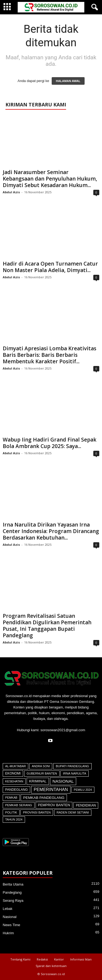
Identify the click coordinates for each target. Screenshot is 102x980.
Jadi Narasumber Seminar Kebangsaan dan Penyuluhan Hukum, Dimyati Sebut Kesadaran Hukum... (50, 179)
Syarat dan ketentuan (51, 966)
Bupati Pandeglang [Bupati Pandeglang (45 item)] (72, 766)
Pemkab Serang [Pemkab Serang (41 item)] (19, 805)
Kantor (59, 959)
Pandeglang (12, 892)
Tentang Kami (20, 959)
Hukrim (8, 933)
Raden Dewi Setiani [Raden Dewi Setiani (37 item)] (73, 812)
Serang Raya (13, 901)
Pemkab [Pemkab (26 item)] (11, 798)
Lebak (7, 909)
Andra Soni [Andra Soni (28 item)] (41, 766)
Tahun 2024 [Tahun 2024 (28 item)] (14, 819)
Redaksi (42, 959)
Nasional (10, 917)
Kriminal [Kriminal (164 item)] (38, 781)
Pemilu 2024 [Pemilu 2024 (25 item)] (83, 790)
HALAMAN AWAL (68, 81)
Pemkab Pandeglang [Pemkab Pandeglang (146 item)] (44, 798)
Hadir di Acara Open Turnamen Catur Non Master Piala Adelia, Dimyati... (50, 267)
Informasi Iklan (81, 959)
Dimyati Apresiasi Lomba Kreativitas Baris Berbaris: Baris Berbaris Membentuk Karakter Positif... (50, 355)
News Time (11, 925)
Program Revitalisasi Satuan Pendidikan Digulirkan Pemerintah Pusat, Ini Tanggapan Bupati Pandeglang (47, 626)
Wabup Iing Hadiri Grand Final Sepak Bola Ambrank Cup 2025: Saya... (50, 443)
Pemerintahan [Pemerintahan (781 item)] (51, 790)
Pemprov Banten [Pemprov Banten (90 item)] (54, 805)
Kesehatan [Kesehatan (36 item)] (14, 781)
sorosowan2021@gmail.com (63, 730)
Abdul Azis (11, 192)
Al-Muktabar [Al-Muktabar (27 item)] (16, 766)
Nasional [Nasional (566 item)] (63, 781)
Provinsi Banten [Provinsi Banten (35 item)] (37, 812)
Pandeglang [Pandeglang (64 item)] (16, 790)
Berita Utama (13, 884)
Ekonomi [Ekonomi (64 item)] (13, 773)
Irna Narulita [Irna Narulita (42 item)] (75, 773)
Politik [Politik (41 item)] (11, 812)
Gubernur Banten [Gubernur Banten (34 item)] (42, 773)
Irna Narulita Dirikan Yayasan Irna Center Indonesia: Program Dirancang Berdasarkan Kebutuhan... (51, 531)
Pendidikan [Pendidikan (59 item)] (86, 805)
